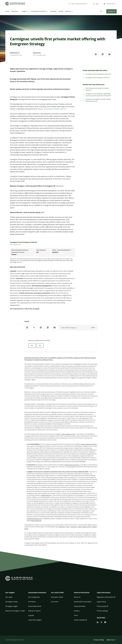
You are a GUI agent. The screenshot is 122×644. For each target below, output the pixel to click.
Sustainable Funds (35, 606)
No (40, 345)
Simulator (53, 11)
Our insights (10, 593)
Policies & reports (34, 611)
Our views (9, 597)
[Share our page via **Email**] (109, 54)
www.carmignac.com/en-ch (72, 465)
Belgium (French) (87, 527)
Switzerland (62, 527)
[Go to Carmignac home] (15, 4)
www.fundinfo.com (47, 495)
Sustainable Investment (38, 11)
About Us (68, 11)
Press (76, 615)
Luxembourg (74, 527)
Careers (77, 611)
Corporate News (80, 606)
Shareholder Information (83, 602)
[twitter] (101, 622)
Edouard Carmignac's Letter (15, 611)
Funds (7, 11)
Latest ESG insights (35, 620)
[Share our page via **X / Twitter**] (34, 328)
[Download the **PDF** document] (103, 54)
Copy (93, 328)
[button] (15, 594)
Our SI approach (34, 597)
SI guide (31, 615)
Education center (57, 597)
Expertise (15, 11)
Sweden (80, 527)
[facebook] (105, 622)
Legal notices (101, 602)
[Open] (18, 11)
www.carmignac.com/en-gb (89, 444)
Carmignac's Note (12, 602)
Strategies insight (11, 606)
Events (61, 11)
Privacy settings (102, 611)
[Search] (101, 11)
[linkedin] (98, 622)
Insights (24, 11)
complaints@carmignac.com (34, 519)
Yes (32, 345)
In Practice (32, 602)
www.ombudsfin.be (36, 521)
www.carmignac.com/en (68, 434)
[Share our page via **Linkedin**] (96, 54)
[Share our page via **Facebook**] (41, 328)
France (68, 527)
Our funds (55, 602)
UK (57, 527)
